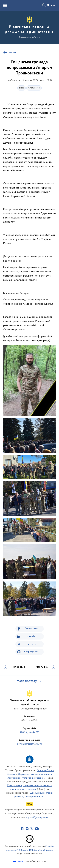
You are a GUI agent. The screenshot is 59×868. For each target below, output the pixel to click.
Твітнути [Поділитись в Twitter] (31, 644)
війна (21, 88)
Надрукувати (31, 652)
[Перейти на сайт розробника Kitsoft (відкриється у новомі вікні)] (18, 862)
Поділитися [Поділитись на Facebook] (31, 629)
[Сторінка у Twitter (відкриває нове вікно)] (32, 829)
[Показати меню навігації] (5, 5)
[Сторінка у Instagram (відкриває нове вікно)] (27, 829)
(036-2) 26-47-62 (29, 732)
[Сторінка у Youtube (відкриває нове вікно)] (37, 829)
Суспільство (34, 88)
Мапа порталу (27, 681)
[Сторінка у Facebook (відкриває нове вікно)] (22, 829)
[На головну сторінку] (29, 27)
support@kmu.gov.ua (37, 817)
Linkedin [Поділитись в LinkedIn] (31, 636)
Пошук (51, 5)
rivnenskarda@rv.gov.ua (30, 744)
